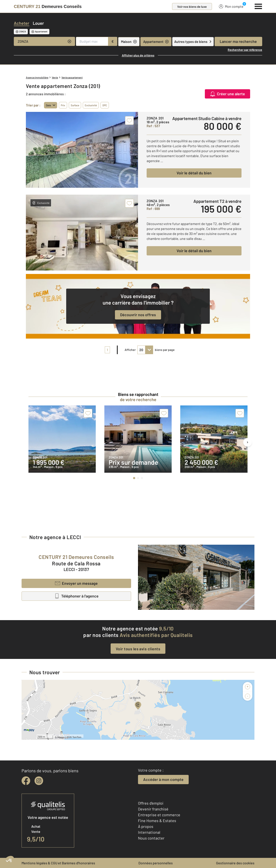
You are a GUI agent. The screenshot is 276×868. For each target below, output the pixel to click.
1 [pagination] (107, 350)
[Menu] (258, 6)
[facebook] (26, 781)
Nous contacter (151, 838)
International (149, 832)
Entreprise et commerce (159, 815)
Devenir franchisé (153, 809)
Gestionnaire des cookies (235, 863)
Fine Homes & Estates (157, 821)
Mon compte (231, 6)
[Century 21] (48, 6)
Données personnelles (156, 863)
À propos (146, 826)
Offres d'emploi (151, 803)
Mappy (61, 737)
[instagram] (39, 781)
